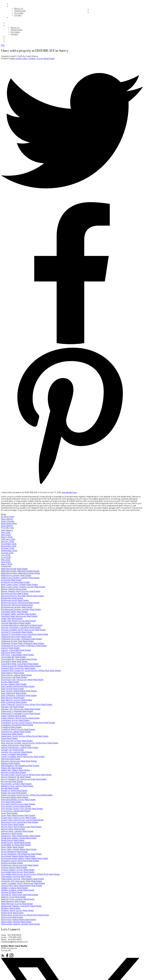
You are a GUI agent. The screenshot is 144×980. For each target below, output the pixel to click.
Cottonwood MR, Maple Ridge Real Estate (21, 666)
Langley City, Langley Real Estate (17, 752)
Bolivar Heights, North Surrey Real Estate (21, 591)
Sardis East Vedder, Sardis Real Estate (19, 838)
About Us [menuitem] (27, 9)
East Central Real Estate (12, 689)
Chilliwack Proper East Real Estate (17, 641)
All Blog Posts (8, 517)
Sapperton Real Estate (12, 834)
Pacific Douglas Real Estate (14, 793)
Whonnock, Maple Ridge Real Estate (18, 920)
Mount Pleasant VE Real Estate (16, 777)
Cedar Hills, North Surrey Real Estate (18, 621)
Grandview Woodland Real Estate (17, 725)
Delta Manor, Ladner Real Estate (16, 675)
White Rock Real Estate (12, 913)
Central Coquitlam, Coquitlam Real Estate (21, 628)
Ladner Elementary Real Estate (16, 745)
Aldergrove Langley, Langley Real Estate (20, 578)
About (21, 6)
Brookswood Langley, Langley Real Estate (21, 609)
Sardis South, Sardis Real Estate (16, 843)
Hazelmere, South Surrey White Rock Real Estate (25, 736)
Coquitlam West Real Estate (14, 661)
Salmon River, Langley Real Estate (17, 831)
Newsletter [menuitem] (105, 12)
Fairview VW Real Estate (12, 707)
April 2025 (6, 562)
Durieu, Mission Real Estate (14, 684)
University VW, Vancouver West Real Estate (21, 881)
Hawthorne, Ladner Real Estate (16, 732)
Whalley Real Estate (11, 908)
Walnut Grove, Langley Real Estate (18, 899)
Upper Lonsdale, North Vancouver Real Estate (23, 883)
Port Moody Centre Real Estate (16, 806)
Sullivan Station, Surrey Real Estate (18, 870)
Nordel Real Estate (10, 788)
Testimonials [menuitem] (28, 11)
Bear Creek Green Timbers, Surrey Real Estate (32, 59)
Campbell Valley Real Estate (14, 612)
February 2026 (8, 539)
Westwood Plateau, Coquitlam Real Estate (21, 906)
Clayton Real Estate (10, 648)
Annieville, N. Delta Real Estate (15, 582)
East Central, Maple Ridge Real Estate (19, 691)
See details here (69, 492)
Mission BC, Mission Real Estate (15, 770)
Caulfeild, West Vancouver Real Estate (19, 616)
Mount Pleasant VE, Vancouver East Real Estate (24, 779)
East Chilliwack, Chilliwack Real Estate (19, 695)
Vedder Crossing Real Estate (14, 888)
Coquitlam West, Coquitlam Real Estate (20, 664)
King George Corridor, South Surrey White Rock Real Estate (30, 743)
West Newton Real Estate (13, 901)
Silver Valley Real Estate (12, 847)
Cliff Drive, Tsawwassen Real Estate (17, 655)
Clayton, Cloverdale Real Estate (16, 650)
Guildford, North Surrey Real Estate (18, 729)
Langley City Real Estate (12, 750)
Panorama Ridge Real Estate (15, 797)
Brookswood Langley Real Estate (17, 607)
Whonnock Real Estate (12, 917)
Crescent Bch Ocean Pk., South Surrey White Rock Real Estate (31, 671)
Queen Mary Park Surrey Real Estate (19, 818)
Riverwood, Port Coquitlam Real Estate (20, 822)
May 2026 (6, 532)
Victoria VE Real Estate (12, 892)
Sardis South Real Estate (13, 840)
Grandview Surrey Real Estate (15, 720)
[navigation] (72, 32)
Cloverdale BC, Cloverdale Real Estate (19, 659)
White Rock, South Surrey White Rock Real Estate (25, 915)
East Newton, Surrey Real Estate (16, 700)
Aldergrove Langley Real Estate (16, 575)
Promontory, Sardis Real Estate (16, 811)
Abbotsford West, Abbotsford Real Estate (21, 573)
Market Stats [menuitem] (106, 10)
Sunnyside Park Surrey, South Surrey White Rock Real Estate (30, 874)
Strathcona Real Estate (12, 863)
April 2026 (6, 535)
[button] (3, 957)
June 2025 (6, 557)
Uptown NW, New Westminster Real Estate (22, 886)
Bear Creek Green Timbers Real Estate (19, 585)
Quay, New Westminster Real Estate (18, 815)
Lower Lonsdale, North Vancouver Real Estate (23, 757)
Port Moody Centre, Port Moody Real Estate (22, 809)
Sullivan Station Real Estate (14, 867)
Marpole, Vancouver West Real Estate (19, 761)
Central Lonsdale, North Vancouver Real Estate (23, 630)
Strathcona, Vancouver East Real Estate (20, 865)
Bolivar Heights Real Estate (14, 589)
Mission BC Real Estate (12, 768)
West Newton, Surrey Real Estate (17, 904)
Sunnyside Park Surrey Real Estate (18, 872)
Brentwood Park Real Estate (15, 594)
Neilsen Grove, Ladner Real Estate (17, 786)
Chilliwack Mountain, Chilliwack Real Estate (21, 639)
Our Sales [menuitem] (27, 13)
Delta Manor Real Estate (13, 673)
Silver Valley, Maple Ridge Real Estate (19, 849)
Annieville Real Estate (11, 580)
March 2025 (7, 564)
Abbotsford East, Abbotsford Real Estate (20, 571)
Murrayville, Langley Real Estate (16, 784)
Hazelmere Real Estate (12, 734)
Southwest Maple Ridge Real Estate (18, 856)
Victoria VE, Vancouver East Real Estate (20, 895)
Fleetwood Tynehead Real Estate (17, 711)
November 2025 (9, 546)
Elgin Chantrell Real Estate (14, 702)
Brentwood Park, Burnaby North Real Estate (22, 596)
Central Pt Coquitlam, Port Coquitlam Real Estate (25, 634)
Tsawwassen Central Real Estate (16, 877)
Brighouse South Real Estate (15, 600)
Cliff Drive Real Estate (11, 652)
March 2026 (7, 537)
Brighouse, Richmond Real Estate (17, 605)
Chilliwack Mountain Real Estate (16, 637)
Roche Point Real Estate (13, 824)
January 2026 (7, 542)
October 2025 (8, 548)
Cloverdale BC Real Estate (13, 657)
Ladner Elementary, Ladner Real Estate (20, 748)
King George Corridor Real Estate (17, 741)
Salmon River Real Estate (13, 829)
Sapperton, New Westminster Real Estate (21, 836)
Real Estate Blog (9, 523)
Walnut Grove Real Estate (13, 897)
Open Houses (7, 521)
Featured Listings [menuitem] (28, 18)
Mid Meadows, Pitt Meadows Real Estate (20, 766)
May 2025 (6, 560)
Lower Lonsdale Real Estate (14, 754)
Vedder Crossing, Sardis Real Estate (18, 890)
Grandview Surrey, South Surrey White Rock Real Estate (28, 723)
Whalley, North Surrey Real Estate (17, 910)
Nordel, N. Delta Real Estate (14, 791)
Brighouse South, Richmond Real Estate (20, 603)
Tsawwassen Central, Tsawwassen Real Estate (22, 879)
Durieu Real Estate (10, 682)
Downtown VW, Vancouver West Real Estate (22, 680)
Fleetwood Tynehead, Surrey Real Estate (21, 714)
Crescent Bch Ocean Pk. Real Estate (18, 668)
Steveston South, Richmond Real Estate (20, 861)
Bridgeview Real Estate (12, 598)
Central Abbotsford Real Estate (16, 623)
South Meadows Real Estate (14, 852)
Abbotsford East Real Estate (14, 569)
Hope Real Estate (9, 738)
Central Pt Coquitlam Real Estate (17, 632)
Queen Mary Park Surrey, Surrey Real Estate (22, 820)
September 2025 (9, 551)
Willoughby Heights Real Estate (16, 922)
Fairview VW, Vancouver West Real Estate (21, 709)
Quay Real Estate (9, 813)
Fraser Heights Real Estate (13, 716)
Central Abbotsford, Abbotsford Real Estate (22, 625)
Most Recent (7, 530)
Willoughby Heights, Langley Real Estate (20, 924)
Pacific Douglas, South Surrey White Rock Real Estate (27, 795)
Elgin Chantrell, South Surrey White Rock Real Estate (27, 705)
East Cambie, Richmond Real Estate (18, 686)
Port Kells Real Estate (11, 802)
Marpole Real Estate (11, 759)
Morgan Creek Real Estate (13, 772)
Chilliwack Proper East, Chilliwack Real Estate (22, 643)
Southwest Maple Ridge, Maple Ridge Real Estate (25, 858)
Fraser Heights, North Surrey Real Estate (20, 718)
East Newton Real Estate (13, 698)
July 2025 (6, 555)
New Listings (7, 519)
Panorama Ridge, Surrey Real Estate (18, 800)
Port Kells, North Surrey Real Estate (18, 804)
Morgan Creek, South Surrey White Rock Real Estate (26, 775)
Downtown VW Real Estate (14, 677)
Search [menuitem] (21, 4)
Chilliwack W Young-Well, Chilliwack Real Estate (24, 646)
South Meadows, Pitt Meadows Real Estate (21, 854)
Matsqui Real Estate (10, 763)
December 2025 (9, 544)
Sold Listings (7, 526)
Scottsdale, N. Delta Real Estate (16, 845)
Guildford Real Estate (11, 727)
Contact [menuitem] (26, 15)
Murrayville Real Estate (12, 781)
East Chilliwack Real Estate (14, 693)
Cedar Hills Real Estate (12, 618)
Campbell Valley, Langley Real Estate (19, 614)
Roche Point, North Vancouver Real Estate (21, 827)
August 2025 (7, 553)
